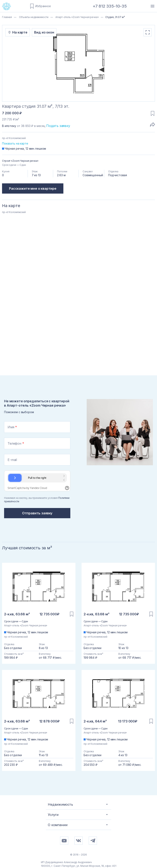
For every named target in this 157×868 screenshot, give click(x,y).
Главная (7, 17)
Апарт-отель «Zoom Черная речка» (77, 17)
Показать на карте (15, 143)
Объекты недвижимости (33, 17)
